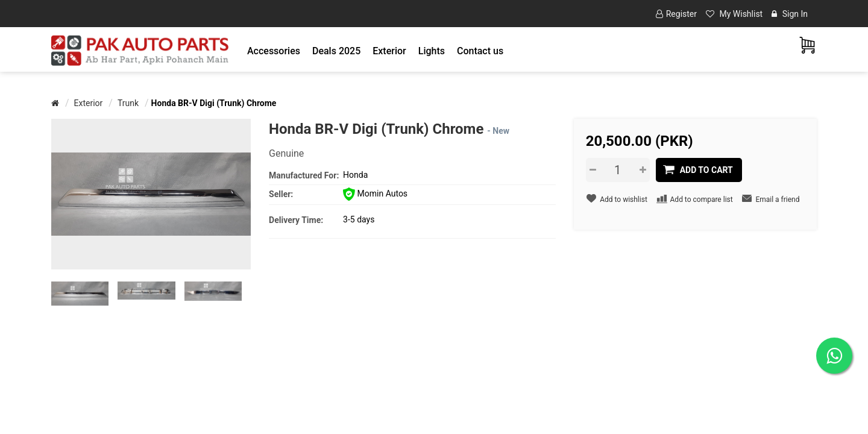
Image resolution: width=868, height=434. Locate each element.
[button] (274, 51)
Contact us (480, 51)
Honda (355, 175)
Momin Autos (375, 193)
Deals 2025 (336, 51)
